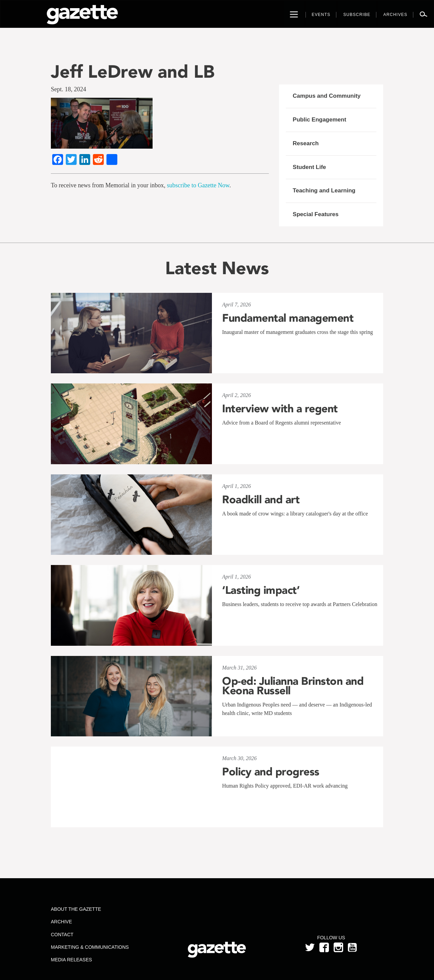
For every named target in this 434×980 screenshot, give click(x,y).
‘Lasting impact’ (261, 590)
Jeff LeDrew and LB (133, 71)
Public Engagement (319, 120)
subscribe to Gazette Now (198, 185)
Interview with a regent (280, 409)
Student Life (309, 167)
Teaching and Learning (324, 191)
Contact (62, 935)
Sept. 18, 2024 (68, 89)
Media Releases (71, 960)
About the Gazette (76, 909)
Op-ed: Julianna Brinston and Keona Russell (293, 686)
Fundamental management (288, 318)
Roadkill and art (261, 500)
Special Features (315, 214)
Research (306, 143)
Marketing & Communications (90, 947)
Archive (61, 922)
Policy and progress (271, 772)
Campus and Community (327, 96)
